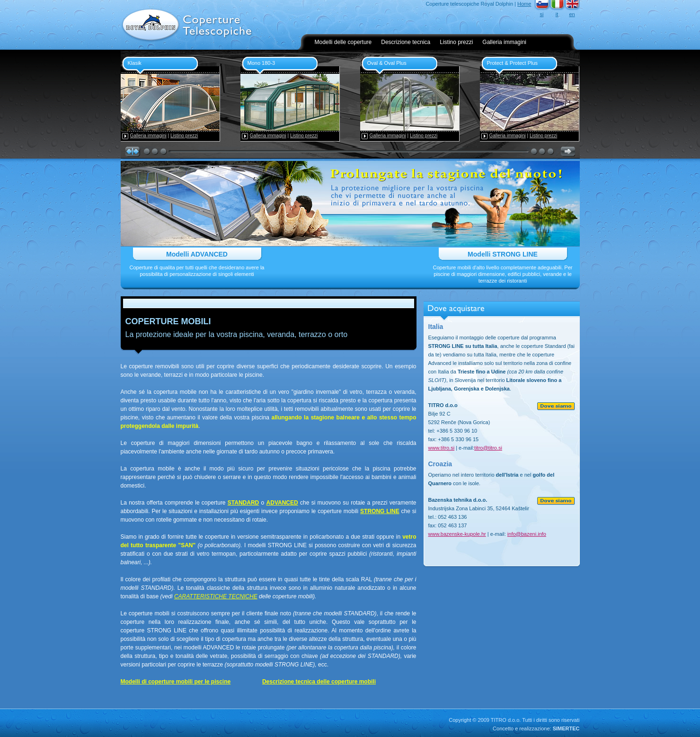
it (557, 14)
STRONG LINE (380, 511)
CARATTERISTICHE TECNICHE (216, 596)
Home (524, 4)
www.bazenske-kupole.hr (457, 534)
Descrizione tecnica (406, 42)
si (542, 14)
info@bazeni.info (527, 534)
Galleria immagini (504, 42)
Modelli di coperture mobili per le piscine (176, 682)
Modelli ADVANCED (197, 254)
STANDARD (243, 503)
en (572, 14)
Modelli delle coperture (343, 42)
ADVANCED (282, 503)
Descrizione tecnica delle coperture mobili (319, 682)
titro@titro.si (488, 448)
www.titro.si (442, 448)
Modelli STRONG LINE (503, 254)
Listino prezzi (456, 42)
